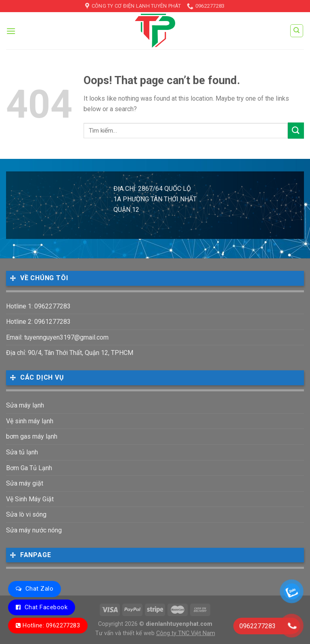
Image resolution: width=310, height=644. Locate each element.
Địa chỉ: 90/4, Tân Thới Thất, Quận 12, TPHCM (70, 353)
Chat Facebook (46, 607)
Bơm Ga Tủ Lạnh (29, 468)
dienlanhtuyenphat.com (179, 624)
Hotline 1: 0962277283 (38, 306)
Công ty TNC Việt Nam (186, 633)
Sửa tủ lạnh (22, 452)
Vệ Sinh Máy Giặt (30, 499)
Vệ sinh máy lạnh (30, 421)
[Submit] (296, 130)
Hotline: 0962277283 (51, 625)
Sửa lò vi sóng (26, 514)
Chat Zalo (39, 589)
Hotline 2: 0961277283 (38, 322)
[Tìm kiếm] (297, 31)
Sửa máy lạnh (25, 405)
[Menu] (11, 31)
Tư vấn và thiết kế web (126, 633)
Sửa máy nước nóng (34, 530)
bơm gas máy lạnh (32, 436)
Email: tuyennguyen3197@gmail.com (57, 337)
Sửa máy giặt (25, 483)
